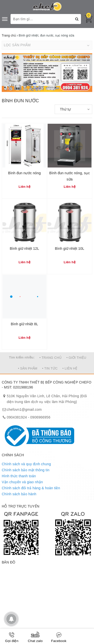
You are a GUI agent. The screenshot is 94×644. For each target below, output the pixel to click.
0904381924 (17, 417)
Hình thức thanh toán (19, 476)
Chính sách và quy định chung (26, 464)
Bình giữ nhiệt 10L (70, 248)
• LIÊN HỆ (70, 368)
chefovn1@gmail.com (24, 409)
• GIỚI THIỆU (76, 358)
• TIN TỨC (50, 368)
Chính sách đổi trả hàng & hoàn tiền (31, 488)
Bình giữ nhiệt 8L (24, 324)
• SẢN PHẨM (28, 368)
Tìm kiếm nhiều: (22, 357)
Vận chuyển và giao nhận (22, 482)
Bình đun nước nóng (24, 173)
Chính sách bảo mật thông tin (26, 470)
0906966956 (40, 417)
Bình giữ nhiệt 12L (24, 248)
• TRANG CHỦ (51, 358)
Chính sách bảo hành (19, 494)
